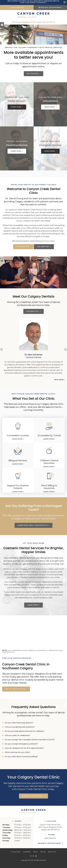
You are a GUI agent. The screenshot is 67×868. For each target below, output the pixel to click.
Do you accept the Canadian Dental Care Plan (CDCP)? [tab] (30, 740)
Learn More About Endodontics (33, 525)
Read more (59, 377)
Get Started (33, 74)
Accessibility (27, 852)
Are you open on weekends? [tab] (17, 735)
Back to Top (52, 852)
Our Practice (22, 247)
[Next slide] (65, 349)
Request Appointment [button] (51, 8)
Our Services (43, 247)
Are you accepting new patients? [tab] (20, 727)
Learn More (16, 107)
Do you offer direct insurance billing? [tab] (21, 757)
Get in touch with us (15, 689)
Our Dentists (33, 311)
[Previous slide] (1, 349)
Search (35, 852)
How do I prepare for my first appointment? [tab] (24, 748)
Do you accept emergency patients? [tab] (21, 744)
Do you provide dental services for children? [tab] (25, 731)
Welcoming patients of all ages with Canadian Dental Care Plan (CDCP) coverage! (33, 2)
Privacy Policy (16, 852)
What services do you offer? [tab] (17, 752)
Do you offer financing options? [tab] (19, 723)
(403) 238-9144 (18, 8)
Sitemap (43, 852)
